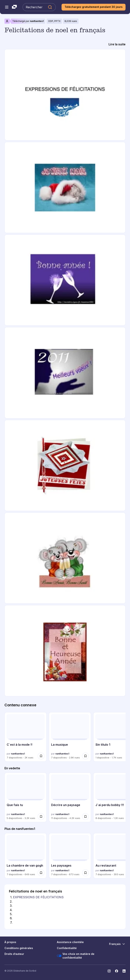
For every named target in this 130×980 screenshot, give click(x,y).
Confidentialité (67, 948)
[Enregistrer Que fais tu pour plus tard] (41, 817)
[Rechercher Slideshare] (39, 7)
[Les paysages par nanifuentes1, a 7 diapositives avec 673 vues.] (70, 856)
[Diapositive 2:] (14, 901)
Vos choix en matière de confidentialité (76, 956)
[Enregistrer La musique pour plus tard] (85, 756)
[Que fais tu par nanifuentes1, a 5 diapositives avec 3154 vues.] (26, 797)
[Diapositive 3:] (14, 906)
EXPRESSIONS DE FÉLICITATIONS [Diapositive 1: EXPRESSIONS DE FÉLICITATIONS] (38, 897)
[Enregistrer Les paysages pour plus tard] (85, 873)
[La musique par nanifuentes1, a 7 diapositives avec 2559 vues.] (70, 737)
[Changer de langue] (117, 944)
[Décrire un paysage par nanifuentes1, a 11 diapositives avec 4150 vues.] (70, 797)
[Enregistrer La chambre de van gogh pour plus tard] (41, 873)
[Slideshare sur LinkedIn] (124, 971)
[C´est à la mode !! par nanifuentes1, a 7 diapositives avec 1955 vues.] (26, 737)
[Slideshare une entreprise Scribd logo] (14, 7)
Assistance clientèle (70, 942)
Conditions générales (19, 948)
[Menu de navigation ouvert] (7, 7)
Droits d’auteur (14, 954)
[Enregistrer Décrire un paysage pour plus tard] (85, 817)
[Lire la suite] (117, 44)
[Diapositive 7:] (14, 922)
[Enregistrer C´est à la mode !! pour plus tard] (41, 756)
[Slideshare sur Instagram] (109, 971)
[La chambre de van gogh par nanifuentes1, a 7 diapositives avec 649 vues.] (26, 856)
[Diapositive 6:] (14, 918)
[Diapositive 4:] (14, 910)
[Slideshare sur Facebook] (117, 971)
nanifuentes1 (37, 21)
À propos (10, 942)
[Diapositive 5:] (14, 914)
